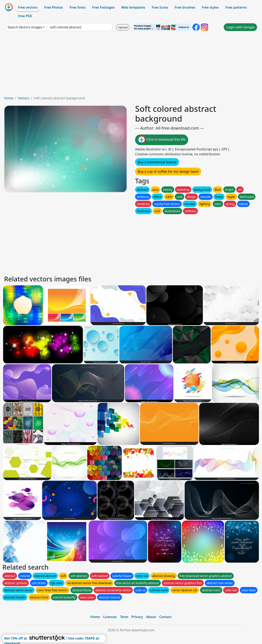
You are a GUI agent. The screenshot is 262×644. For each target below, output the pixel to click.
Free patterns (236, 7)
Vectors (24, 98)
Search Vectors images (25, 27)
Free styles (210, 7)
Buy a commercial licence (157, 162)
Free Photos (53, 7)
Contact (165, 617)
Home (9, 98)
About (151, 617)
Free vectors (28, 7)
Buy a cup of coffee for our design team (168, 171)
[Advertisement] (131, 65)
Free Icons (160, 7)
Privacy (137, 617)
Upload (123, 27)
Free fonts (78, 7)
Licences (110, 617)
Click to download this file (162, 140)
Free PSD (25, 16)
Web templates (133, 7)
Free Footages (103, 7)
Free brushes (185, 7)
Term (124, 617)
